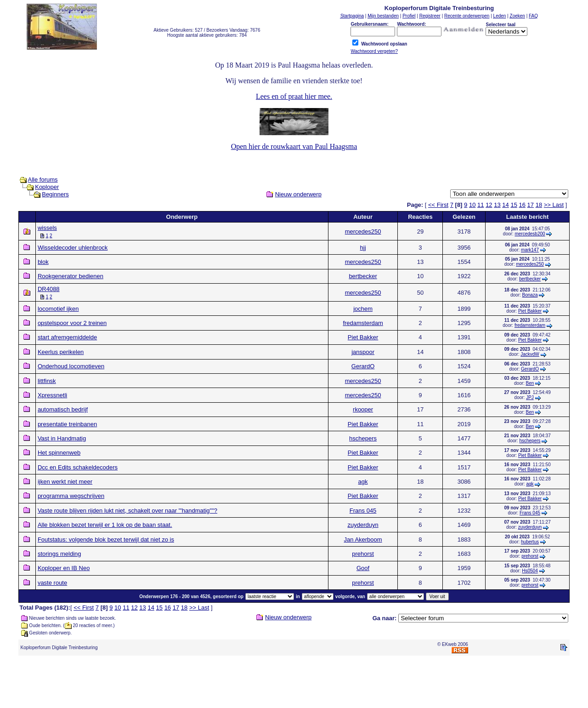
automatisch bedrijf (63, 409)
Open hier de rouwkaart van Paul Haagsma (294, 146)
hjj (363, 248)
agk (363, 482)
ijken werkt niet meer (65, 482)
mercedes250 (363, 231)
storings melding (59, 554)
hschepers (363, 438)
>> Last (554, 205)
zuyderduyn (363, 525)
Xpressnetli (52, 395)
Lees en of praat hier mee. (294, 96)
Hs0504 (530, 571)
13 (497, 205)
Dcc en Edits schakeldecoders (78, 467)
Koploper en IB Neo (64, 568)
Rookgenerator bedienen (71, 276)
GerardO (363, 366)
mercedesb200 (530, 234)
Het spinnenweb (59, 453)
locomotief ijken (58, 309)
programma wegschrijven (71, 496)
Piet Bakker (530, 311)
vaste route (52, 583)
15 (514, 205)
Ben (530, 383)
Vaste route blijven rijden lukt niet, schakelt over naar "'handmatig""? (127, 511)
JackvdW (530, 354)
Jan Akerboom (363, 540)
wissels (47, 228)
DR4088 (49, 289)
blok (43, 262)
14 (505, 205)
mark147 (530, 250)
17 (531, 205)
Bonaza (530, 295)
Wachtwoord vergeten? (374, 51)
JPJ (530, 397)
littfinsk (47, 381)
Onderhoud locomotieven (71, 366)
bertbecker (363, 276)
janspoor (363, 352)
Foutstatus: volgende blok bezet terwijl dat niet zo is (106, 540)
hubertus (530, 542)
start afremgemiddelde (67, 337)
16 (522, 205)
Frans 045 (363, 511)
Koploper (47, 187)
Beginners (55, 194)
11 (481, 205)
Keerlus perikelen (61, 352)
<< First (438, 205)
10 (472, 205)
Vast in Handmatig (62, 438)
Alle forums (43, 180)
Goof (363, 568)
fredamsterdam (363, 323)
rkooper (363, 409)
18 (539, 205)
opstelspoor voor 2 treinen (72, 323)
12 (489, 205)
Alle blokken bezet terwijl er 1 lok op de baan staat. (105, 525)
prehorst (363, 554)
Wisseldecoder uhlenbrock (73, 248)
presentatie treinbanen (67, 424)
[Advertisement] (294, 684)
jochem (363, 309)
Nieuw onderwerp (298, 194)
